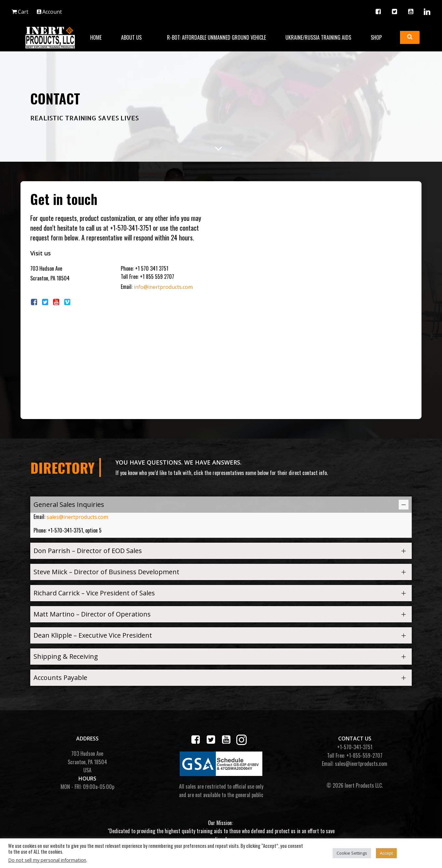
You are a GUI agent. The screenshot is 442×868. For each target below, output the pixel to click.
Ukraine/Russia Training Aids (318, 37)
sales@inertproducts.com (77, 517)
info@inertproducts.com (163, 287)
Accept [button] (386, 853)
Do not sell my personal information (47, 860)
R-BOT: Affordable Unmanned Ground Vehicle (216, 37)
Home (96, 37)
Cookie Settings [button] (352, 853)
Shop (379, 37)
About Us (134, 37)
